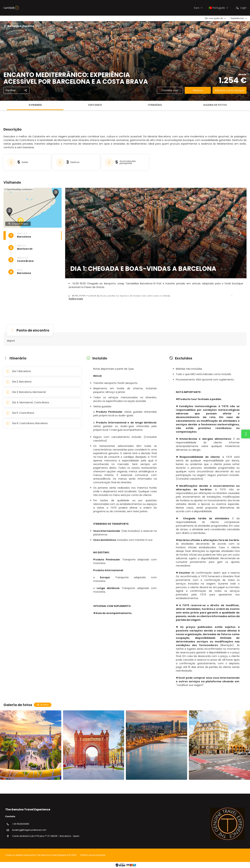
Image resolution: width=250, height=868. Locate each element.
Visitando (95, 105)
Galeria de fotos (215, 105)
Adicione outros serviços (230, 90)
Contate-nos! (170, 90)
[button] (10, 212)
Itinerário (155, 105)
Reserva (198, 90)
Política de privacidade (93, 855)
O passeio (35, 105)
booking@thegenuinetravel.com (29, 830)
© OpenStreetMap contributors (18, 190)
